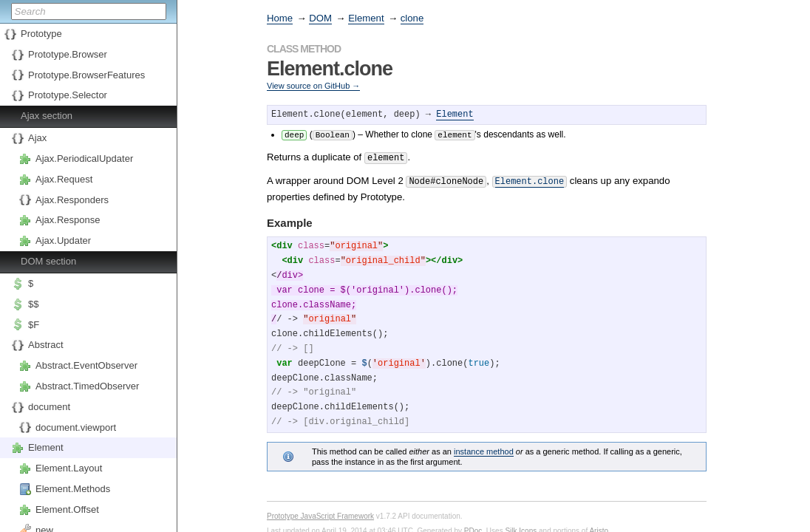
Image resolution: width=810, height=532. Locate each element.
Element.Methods (73, 489)
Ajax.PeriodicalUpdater (84, 158)
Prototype (41, 34)
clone (412, 18)
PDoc (473, 527)
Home (280, 18)
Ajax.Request (64, 179)
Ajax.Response (68, 220)
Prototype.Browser (68, 54)
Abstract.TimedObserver (87, 386)
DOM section (48, 261)
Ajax (37, 138)
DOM (320, 18)
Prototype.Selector (68, 95)
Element (46, 447)
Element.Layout (69, 468)
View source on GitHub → (313, 86)
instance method (484, 448)
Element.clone (530, 178)
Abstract (46, 345)
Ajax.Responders (72, 200)
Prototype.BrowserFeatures (86, 75)
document (49, 407)
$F (34, 325)
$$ (33, 304)
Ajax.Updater (63, 241)
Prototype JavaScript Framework (320, 512)
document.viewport (76, 427)
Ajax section (47, 116)
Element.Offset (67, 509)
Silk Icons (521, 527)
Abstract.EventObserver (86, 365)
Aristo (599, 527)
